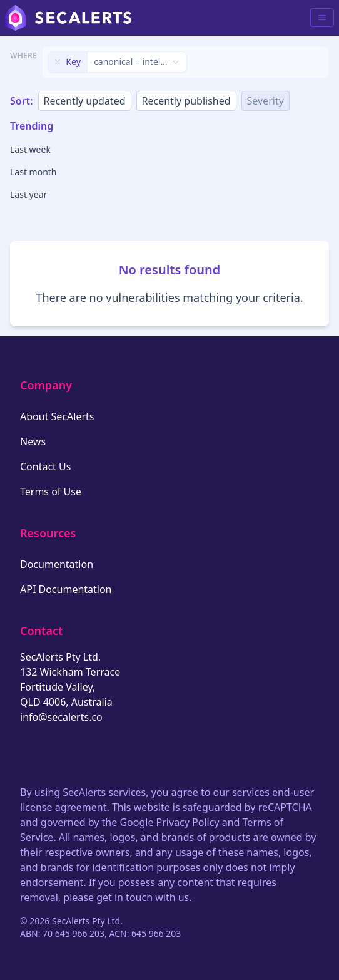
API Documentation (66, 589)
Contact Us (45, 467)
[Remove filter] (58, 62)
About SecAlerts (57, 416)
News (33, 441)
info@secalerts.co (61, 717)
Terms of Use (51, 492)
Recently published (186, 101)
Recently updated (85, 101)
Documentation (57, 564)
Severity (266, 101)
